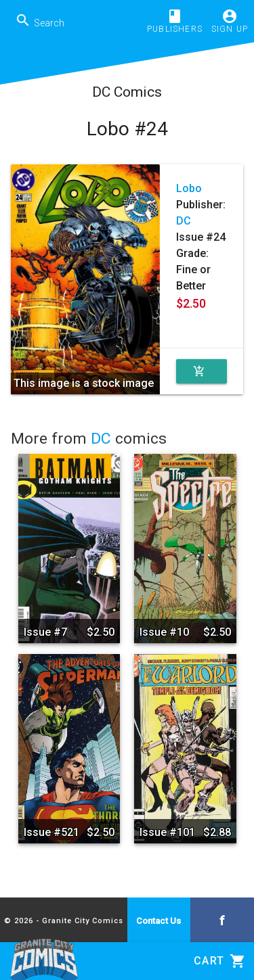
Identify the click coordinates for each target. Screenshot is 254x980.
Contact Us (158, 921)
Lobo (189, 188)
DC (184, 221)
